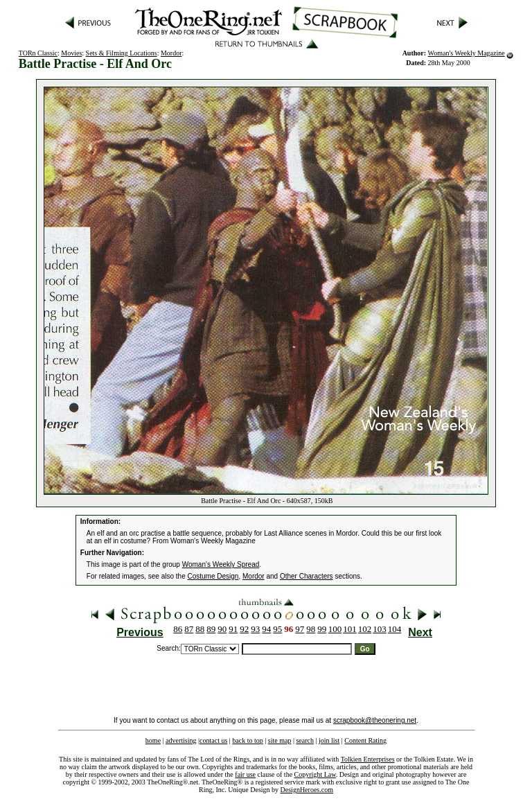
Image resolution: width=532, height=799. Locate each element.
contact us (213, 740)
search (305, 740)
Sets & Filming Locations (122, 53)
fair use (245, 774)
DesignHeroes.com (307, 790)
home (153, 740)
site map (280, 740)
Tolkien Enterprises (368, 759)
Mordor (171, 53)
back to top (247, 740)
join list (329, 740)
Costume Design (213, 576)
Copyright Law (315, 774)
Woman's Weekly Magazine (467, 53)
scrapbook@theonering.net (375, 720)
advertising (181, 740)
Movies (71, 53)
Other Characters (307, 576)
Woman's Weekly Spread (221, 564)
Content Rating (365, 740)
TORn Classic (38, 53)
